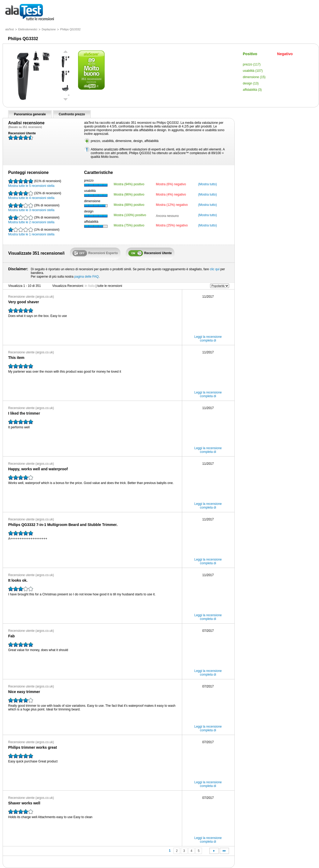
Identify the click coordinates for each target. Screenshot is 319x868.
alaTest (9, 29)
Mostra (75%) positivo (129, 225)
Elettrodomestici (28, 29)
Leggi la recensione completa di (208, 339)
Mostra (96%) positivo (129, 195)
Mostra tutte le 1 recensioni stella (34, 232)
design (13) (251, 83)
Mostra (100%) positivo (130, 215)
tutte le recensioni (30, 13)
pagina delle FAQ (86, 277)
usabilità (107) (253, 71)
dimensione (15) (254, 77)
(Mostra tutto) (207, 184)
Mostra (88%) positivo (129, 205)
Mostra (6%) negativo (171, 184)
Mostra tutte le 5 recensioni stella (35, 183)
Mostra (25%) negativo (172, 225)
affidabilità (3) (252, 90)
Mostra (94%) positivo (129, 184)
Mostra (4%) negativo (171, 195)
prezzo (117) (252, 64)
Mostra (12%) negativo (172, 205)
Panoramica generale (30, 114)
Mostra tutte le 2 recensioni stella (34, 220)
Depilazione (49, 29)
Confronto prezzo (72, 114)
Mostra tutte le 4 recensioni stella (35, 195)
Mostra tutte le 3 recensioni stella (34, 207)
